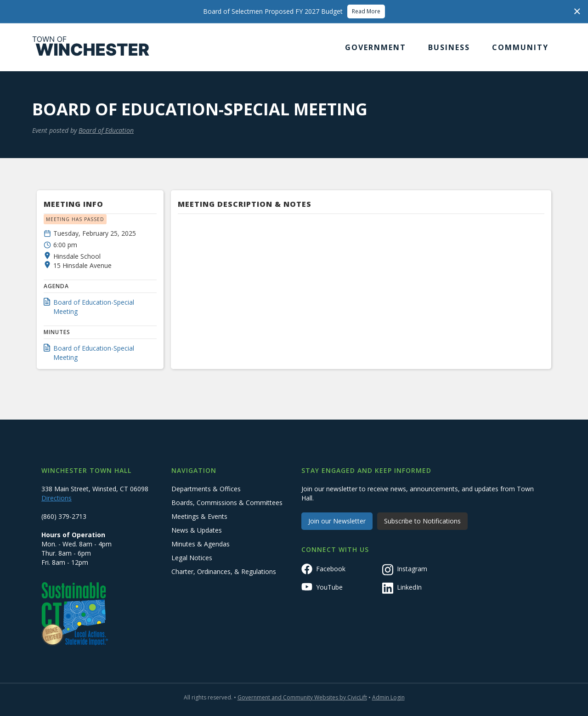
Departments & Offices (206, 489)
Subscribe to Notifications (422, 521)
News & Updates (197, 530)
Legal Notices (192, 558)
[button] (376, 47)
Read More (366, 11)
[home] (91, 47)
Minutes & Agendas (201, 544)
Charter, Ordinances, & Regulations (224, 571)
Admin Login (388, 697)
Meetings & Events (199, 516)
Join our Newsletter (337, 521)
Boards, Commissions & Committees (227, 503)
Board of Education (106, 130)
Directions (57, 498)
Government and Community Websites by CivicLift (302, 697)
